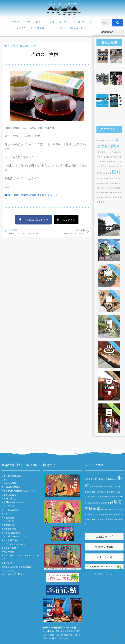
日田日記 (58, 28)
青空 (117, 157)
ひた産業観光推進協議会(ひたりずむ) (19, 491)
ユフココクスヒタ (10, 548)
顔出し (112, 140)
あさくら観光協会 (10, 540)
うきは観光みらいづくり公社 (15, 536)
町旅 (27, 22)
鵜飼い (107, 193)
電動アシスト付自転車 (110, 152)
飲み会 (103, 178)
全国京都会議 (8, 552)
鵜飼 (103, 519)
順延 (106, 197)
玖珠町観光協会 (9, 529)
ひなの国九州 (8, 521)
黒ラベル (105, 188)
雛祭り (109, 178)
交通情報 (41, 28)
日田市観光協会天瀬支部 (13, 476)
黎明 (102, 166)
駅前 (104, 162)
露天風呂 (116, 193)
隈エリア (114, 515)
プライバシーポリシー (104, 574)
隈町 (116, 172)
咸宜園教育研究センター (13, 502)
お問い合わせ (76, 28)
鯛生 (107, 140)
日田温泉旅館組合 (10, 483)
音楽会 (91, 479)
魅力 (110, 197)
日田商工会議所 (9, 495)
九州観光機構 (8, 517)
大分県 (5, 514)
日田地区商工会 (9, 498)
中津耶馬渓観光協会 (11, 533)
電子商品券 (110, 157)
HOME (15, 22)
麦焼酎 (99, 152)
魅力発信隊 (101, 140)
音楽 (110, 173)
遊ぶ (40, 22)
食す (54, 22)
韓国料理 (116, 197)
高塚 (113, 178)
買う (67, 22)
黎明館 (109, 161)
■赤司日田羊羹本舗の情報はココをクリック (31, 195)
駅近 (111, 188)
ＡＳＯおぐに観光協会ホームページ (18, 574)
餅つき (103, 157)
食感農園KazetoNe (110, 479)
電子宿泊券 (110, 183)
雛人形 (118, 178)
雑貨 (117, 183)
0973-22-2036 (62, 635)
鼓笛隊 (115, 497)
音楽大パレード (113, 166)
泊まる (82, 22)
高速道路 (117, 188)
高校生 (101, 197)
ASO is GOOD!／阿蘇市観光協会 (16, 567)
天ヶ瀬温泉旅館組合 (11, 487)
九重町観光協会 (9, 525)
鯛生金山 (116, 162)
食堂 (98, 178)
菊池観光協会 (8, 563)
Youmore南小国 (8, 571)
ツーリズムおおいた (11, 510)
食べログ (102, 183)
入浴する (22, 28)
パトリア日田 (8, 506)
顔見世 (101, 193)
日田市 (5, 480)
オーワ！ (15, 544)
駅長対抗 (118, 487)
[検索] (118, 23)
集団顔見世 (107, 496)
